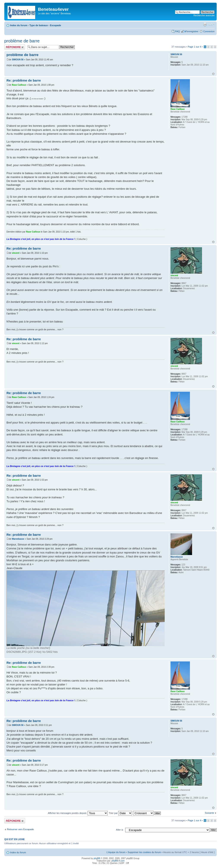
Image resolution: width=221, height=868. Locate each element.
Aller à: (120, 830)
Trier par (120, 813)
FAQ (177, 31)
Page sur (194, 47)
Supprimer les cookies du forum (144, 852)
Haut (213, 74)
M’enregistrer (191, 31)
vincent (16, 253)
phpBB (97, 858)
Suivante (209, 813)
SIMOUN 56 (18, 60)
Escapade (55, 25)
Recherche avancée (204, 15)
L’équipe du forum (116, 852)
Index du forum (19, 25)
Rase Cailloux (19, 85)
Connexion (209, 31)
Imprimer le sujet (205, 24)
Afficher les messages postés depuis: (78, 813)
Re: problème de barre (24, 80)
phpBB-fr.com (118, 861)
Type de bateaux (39, 25)
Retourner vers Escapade (20, 829)
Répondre (15, 47)
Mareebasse (18, 539)
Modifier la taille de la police (211, 24)
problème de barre (22, 41)
